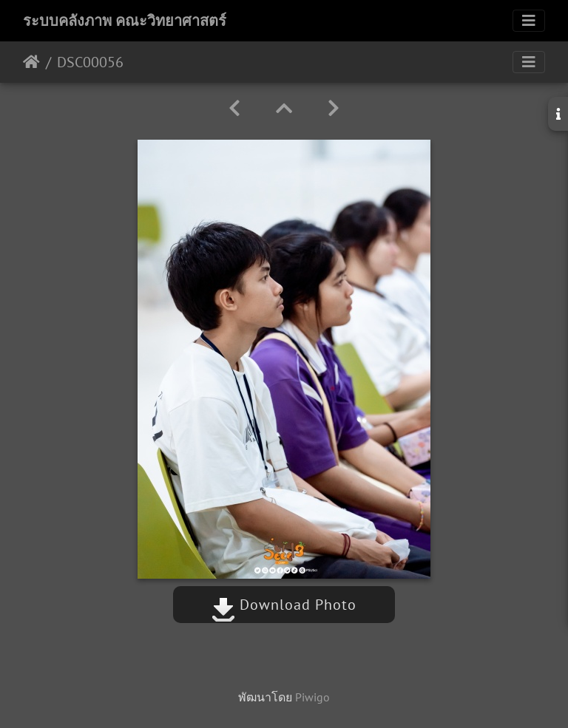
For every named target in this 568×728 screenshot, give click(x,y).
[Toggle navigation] (529, 21)
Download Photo (284, 605)
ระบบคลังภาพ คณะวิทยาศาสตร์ (125, 21)
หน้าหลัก (31, 62)
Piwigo (312, 697)
